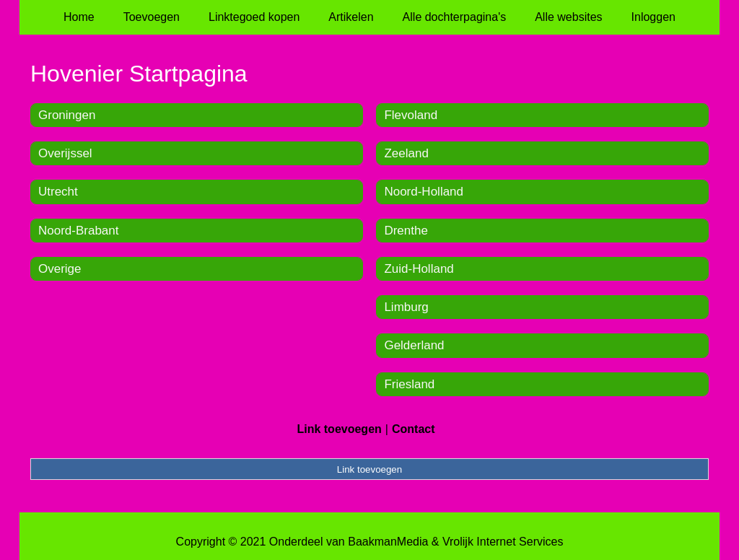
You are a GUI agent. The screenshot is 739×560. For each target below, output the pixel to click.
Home (79, 17)
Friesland (409, 384)
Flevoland (411, 115)
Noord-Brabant (79, 231)
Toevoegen (152, 17)
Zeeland (406, 153)
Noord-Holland (424, 192)
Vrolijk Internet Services (503, 542)
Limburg (406, 307)
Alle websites (568, 17)
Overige (60, 269)
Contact (414, 429)
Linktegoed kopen (254, 17)
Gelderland (414, 345)
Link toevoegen (339, 429)
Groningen (67, 115)
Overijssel (65, 153)
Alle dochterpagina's (455, 17)
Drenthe (406, 231)
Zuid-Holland (419, 269)
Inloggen (653, 17)
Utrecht (58, 192)
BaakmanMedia (388, 542)
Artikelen (351, 17)
